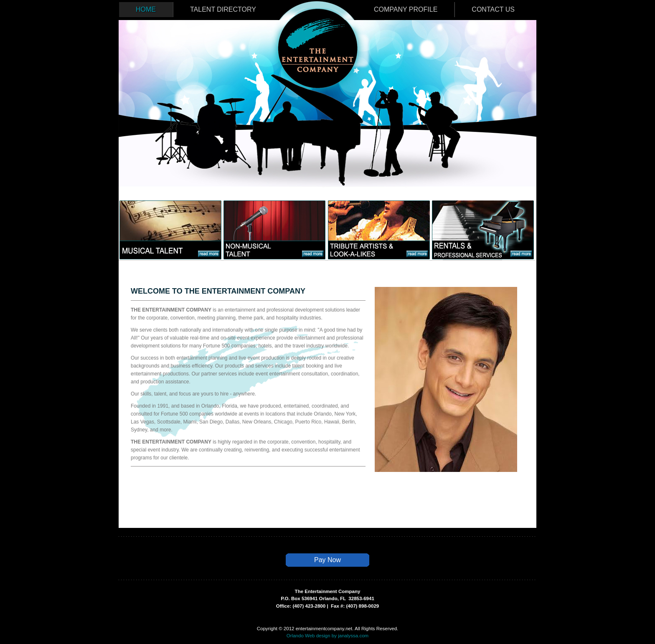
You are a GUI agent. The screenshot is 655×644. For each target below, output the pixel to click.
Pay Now (327, 560)
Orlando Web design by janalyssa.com (327, 636)
